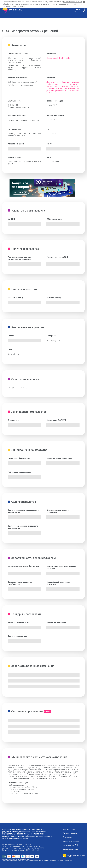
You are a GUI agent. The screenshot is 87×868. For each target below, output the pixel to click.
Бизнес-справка (70, 833)
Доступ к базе (69, 829)
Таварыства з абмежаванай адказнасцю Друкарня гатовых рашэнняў (24, 68)
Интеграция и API (70, 845)
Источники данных (71, 841)
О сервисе (67, 837)
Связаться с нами (70, 849)
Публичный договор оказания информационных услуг (16, 859)
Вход (78, 10)
